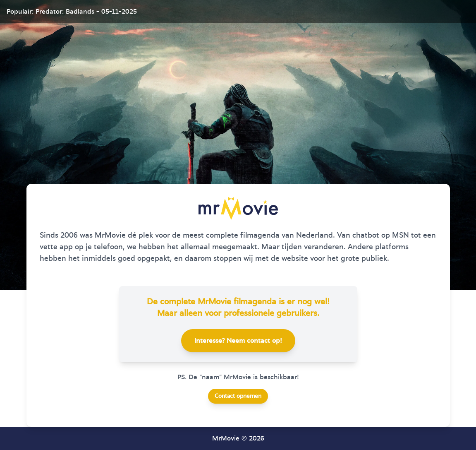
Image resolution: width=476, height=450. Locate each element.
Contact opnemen (238, 396)
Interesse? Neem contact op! (238, 341)
